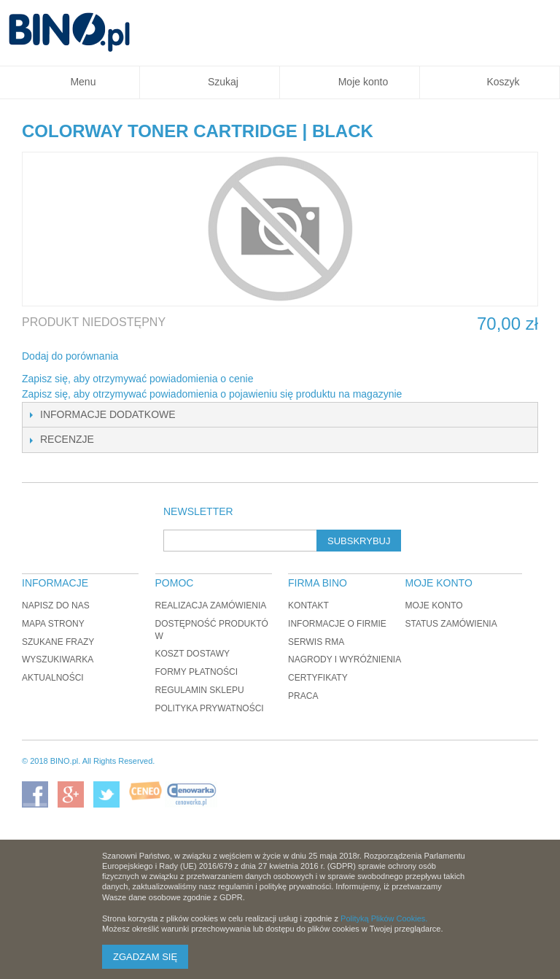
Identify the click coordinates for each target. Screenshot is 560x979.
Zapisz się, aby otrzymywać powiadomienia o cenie (137, 379)
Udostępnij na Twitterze (178, 357)
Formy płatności (197, 672)
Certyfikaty (318, 678)
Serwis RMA (316, 642)
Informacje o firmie (337, 624)
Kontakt (308, 605)
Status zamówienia (451, 624)
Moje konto (433, 605)
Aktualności (53, 678)
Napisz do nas (56, 605)
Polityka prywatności (210, 708)
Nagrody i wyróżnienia (345, 659)
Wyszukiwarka (58, 659)
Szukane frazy (58, 642)
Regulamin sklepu (200, 690)
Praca (303, 696)
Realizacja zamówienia (211, 605)
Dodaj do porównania (70, 356)
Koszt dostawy (192, 654)
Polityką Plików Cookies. (384, 918)
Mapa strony (53, 624)
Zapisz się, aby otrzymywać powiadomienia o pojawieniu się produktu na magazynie (212, 394)
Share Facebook (149, 357)
